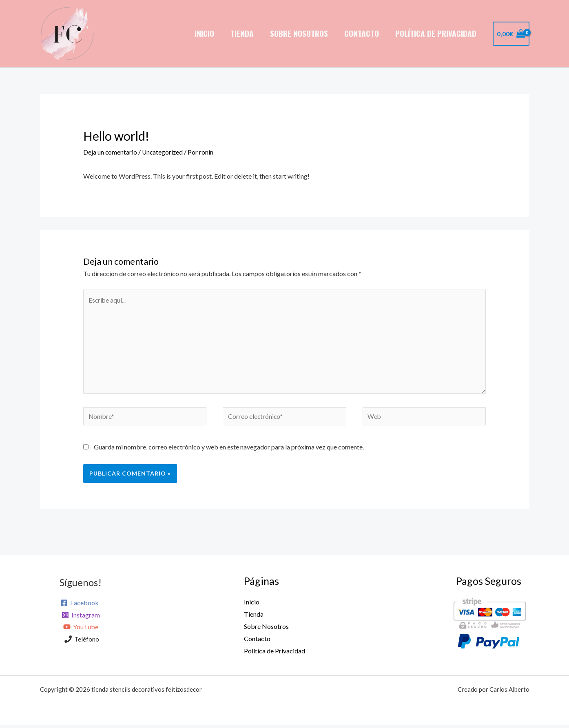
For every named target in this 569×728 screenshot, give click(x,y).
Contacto (362, 33)
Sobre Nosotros (301, 33)
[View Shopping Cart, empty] (511, 34)
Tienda (244, 33)
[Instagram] (81, 619)
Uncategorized (163, 152)
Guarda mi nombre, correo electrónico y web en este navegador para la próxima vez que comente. (229, 450)
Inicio (207, 33)
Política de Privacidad (436, 33)
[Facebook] (79, 606)
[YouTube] (81, 631)
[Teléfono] (82, 643)
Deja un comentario (110, 152)
